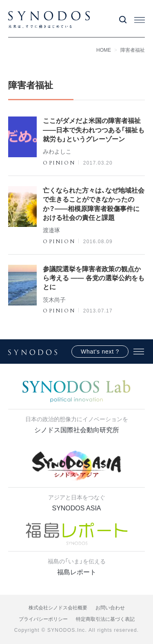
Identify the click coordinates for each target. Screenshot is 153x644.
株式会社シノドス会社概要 (58, 608)
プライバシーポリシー (43, 619)
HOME (104, 50)
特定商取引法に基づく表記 (105, 619)
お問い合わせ (110, 608)
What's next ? (100, 352)
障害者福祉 (133, 50)
